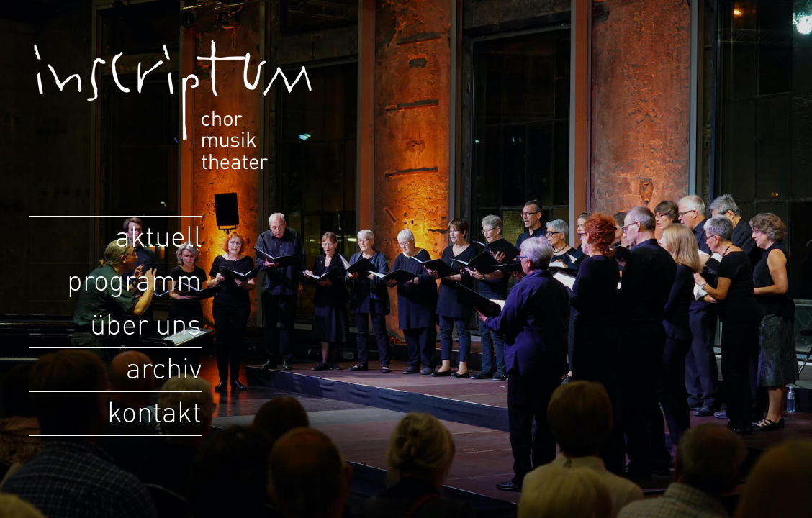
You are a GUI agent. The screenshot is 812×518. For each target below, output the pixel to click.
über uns (146, 326)
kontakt (154, 414)
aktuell (158, 238)
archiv (164, 370)
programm (134, 282)
